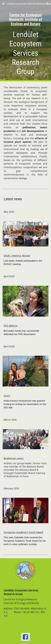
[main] (26, 16)
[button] (3, 4)
